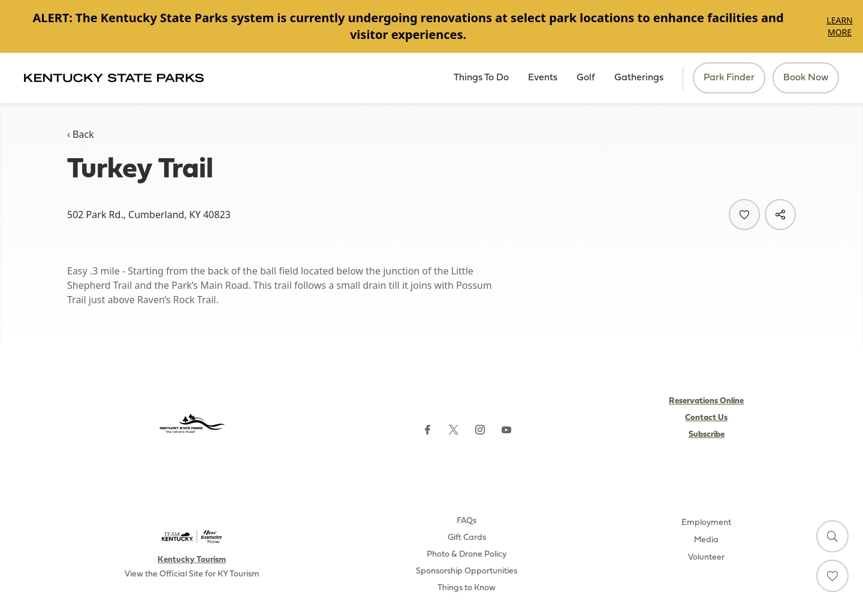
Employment (706, 523)
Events (543, 78)
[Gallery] (431, 26)
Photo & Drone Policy (467, 555)
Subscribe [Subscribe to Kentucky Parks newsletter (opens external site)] (707, 435)
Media (706, 540)
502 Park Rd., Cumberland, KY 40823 (149, 215)
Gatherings (639, 78)
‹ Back (81, 134)
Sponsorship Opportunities (467, 571)
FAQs (467, 521)
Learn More (839, 26)
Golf (586, 78)
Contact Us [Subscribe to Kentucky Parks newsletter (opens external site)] (706, 418)
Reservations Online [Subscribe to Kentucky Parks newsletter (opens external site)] (706, 401)
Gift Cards (467, 538)
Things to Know (467, 588)
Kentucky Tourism (192, 560)
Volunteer (706, 558)
